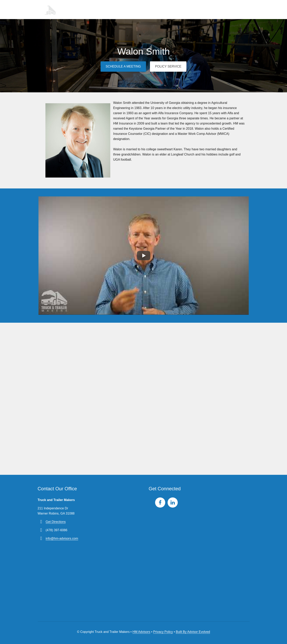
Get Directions (56, 521)
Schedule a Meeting (123, 66)
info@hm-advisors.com (62, 538)
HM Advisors (141, 631)
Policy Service (169, 66)
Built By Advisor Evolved (193, 631)
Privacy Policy (163, 631)
